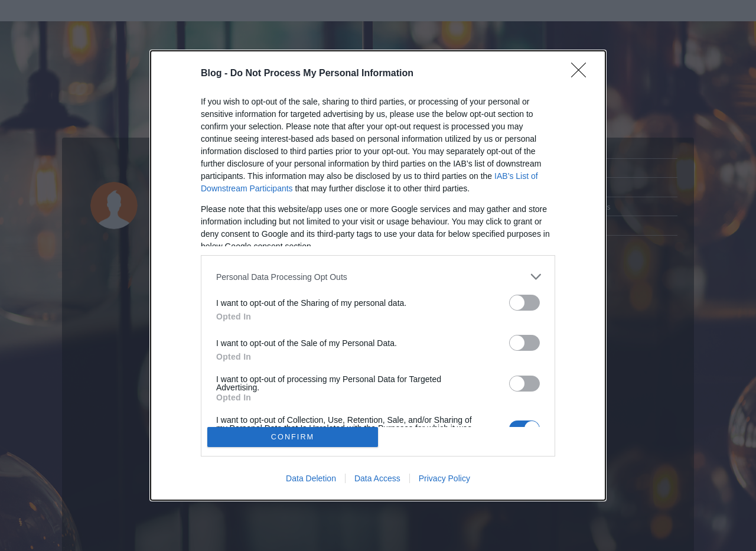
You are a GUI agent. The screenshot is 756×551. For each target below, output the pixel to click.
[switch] (524, 303)
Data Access (377, 478)
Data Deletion (311, 478)
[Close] (582, 74)
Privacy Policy (444, 478)
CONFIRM (293, 437)
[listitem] (378, 277)
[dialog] (378, 275)
